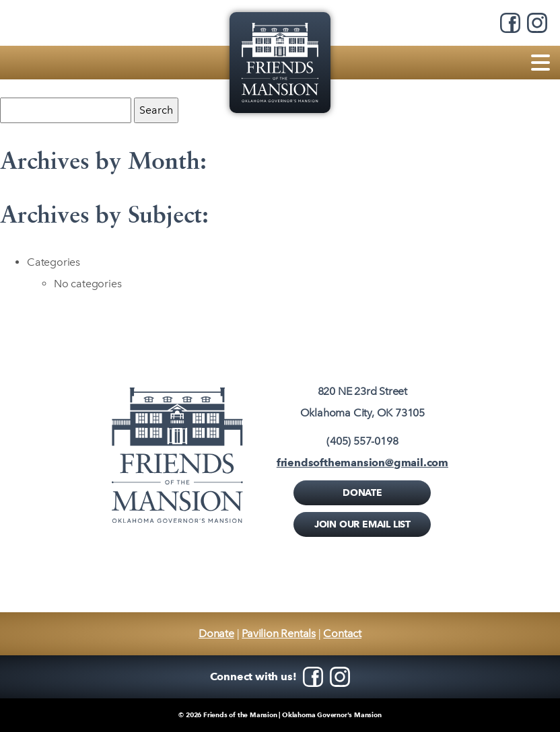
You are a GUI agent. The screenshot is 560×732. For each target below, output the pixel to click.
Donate (362, 492)
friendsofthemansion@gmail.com (362, 463)
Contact (342, 633)
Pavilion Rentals (279, 633)
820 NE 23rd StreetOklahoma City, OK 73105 (362, 402)
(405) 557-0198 (362, 441)
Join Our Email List (362, 524)
